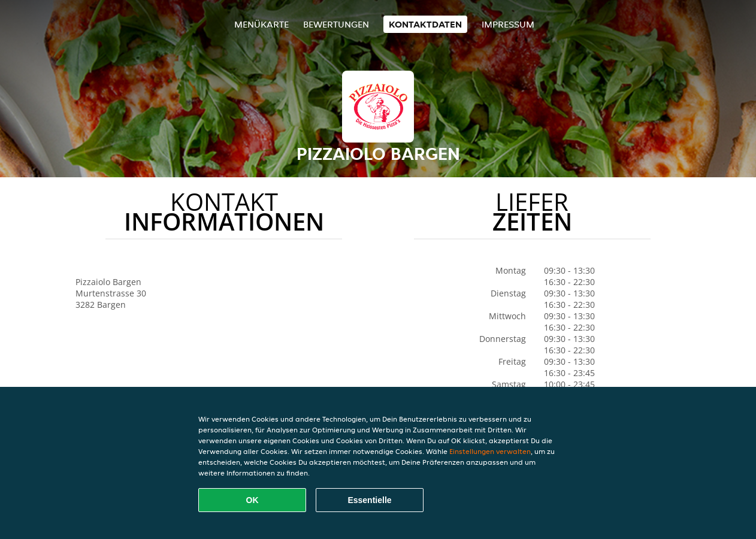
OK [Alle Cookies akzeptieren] (252, 500)
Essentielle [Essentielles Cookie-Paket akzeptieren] (369, 500)
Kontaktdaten (425, 24)
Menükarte (261, 24)
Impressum (508, 24)
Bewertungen (336, 24)
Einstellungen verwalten (490, 451)
